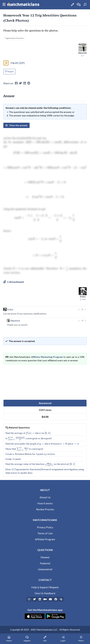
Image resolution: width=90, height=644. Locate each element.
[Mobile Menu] (81, 639)
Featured (45, 563)
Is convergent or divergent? (29, 438)
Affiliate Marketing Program (47, 357)
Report (9, 72)
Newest (45, 557)
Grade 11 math (13, 459)
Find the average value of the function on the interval (40, 464)
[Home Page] (9, 639)
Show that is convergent (24, 449)
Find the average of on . (28, 433)
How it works (45, 503)
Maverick (15, 321)
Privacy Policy (45, 527)
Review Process (45, 509)
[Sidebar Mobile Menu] (4, 5)
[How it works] (79, 5)
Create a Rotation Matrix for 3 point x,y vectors (30, 454)
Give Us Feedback (45, 593)
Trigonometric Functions (14, 38)
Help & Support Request (45, 587)
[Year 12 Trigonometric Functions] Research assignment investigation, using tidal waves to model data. (45, 471)
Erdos (10, 309)
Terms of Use (45, 533)
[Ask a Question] (73, 5)
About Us (45, 497)
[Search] (85, 5)
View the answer (16, 125)
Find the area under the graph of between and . (43, 444)
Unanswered (45, 569)
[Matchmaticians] (23, 5)
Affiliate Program (45, 539)
